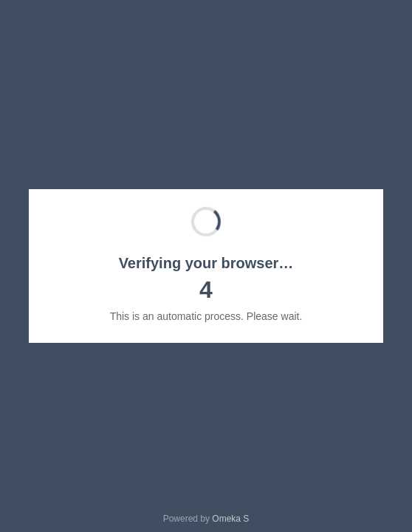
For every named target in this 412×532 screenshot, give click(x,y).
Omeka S (230, 519)
